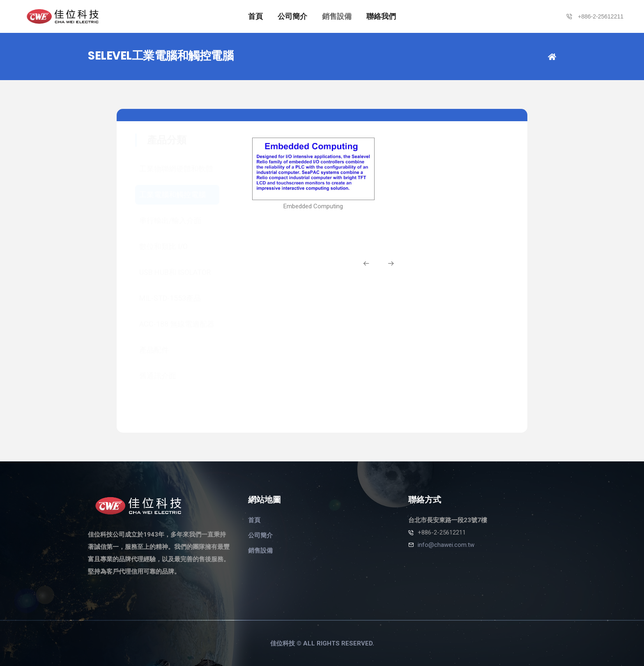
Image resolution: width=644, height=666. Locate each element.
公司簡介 (292, 16)
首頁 (255, 16)
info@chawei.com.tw (446, 545)
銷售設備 (337, 16)
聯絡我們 (381, 16)
